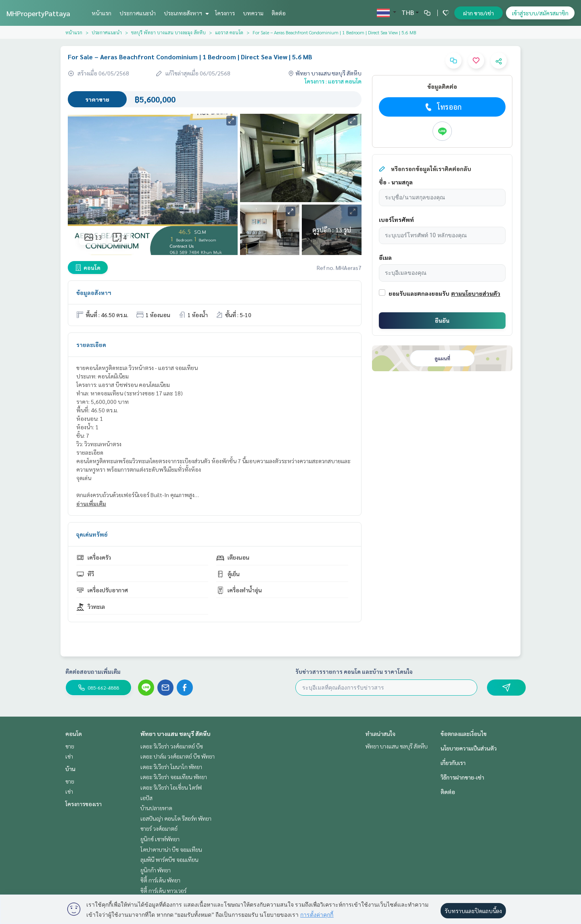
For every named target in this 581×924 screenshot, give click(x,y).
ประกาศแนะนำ (138, 13)
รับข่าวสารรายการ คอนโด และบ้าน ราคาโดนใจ (354, 671)
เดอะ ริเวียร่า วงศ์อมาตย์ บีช (172, 746)
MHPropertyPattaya (38, 13)
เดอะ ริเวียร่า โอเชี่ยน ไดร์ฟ (171, 787)
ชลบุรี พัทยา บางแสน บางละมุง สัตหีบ (168, 32)
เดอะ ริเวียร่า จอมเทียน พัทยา (174, 777)
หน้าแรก (101, 13)
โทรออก (442, 107)
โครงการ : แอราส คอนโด (333, 81)
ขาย (70, 746)
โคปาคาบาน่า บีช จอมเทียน (171, 849)
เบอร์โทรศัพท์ (396, 220)
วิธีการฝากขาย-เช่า (462, 777)
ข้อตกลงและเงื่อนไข (464, 734)
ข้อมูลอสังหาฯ (94, 293)
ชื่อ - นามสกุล (396, 182)
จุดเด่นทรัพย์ (92, 534)
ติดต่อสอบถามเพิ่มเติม (93, 671)
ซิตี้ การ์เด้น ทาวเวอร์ (163, 891)
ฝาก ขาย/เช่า (479, 13)
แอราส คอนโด (229, 32)
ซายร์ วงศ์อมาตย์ (159, 828)
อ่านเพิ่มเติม (91, 504)
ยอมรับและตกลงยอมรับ (419, 293)
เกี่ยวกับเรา (453, 763)
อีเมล (385, 257)
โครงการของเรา (84, 804)
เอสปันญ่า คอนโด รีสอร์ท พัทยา (176, 818)
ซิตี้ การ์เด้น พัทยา (160, 880)
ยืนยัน (442, 320)
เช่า (69, 756)
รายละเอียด (91, 345)
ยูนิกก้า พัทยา (156, 870)
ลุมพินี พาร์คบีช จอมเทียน (169, 859)
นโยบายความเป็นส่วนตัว (469, 748)
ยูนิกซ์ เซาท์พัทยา (160, 839)
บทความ (253, 13)
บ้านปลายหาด (156, 808)
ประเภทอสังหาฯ (185, 13)
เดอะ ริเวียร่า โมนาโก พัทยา (171, 767)
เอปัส (146, 798)
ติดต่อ (279, 13)
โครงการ (225, 13)
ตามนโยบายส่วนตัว (476, 293)
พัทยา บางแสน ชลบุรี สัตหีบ (176, 734)
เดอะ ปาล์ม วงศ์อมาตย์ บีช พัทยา (178, 756)
